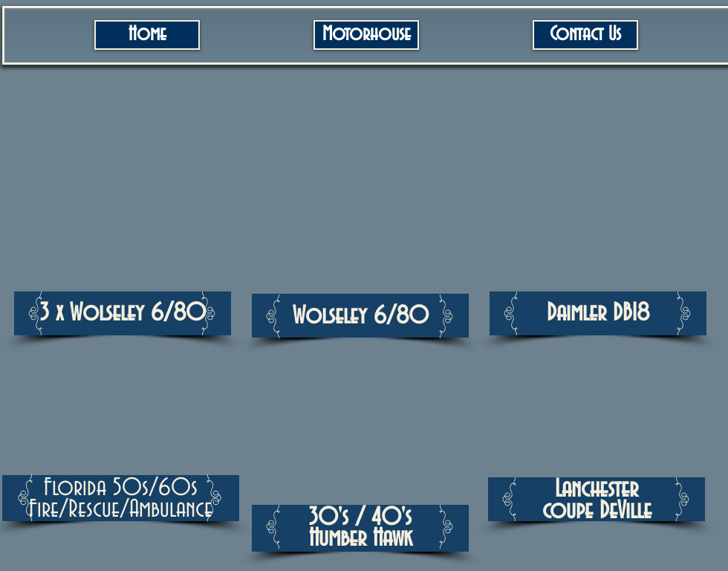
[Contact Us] (585, 35)
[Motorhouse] (366, 35)
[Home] (147, 35)
